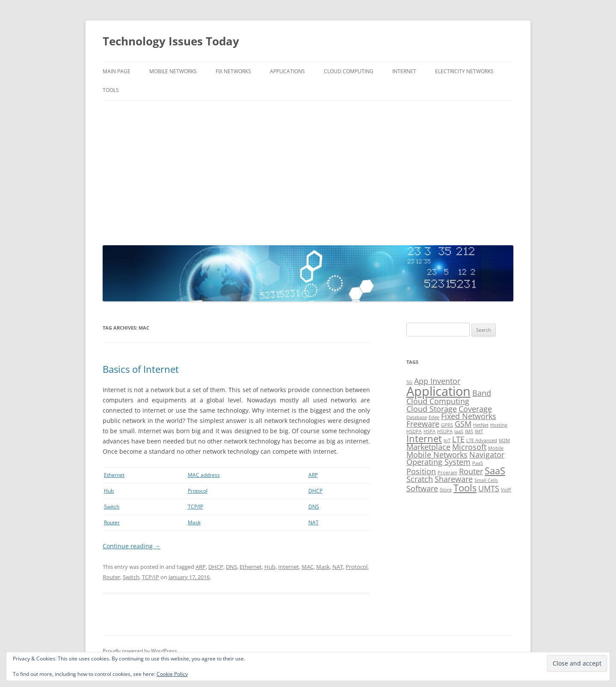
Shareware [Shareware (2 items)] (454, 479)
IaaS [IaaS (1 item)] (459, 431)
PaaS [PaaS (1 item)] (478, 463)
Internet (404, 71)
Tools (111, 90)
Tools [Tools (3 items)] (465, 488)
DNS (314, 507)
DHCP (315, 491)
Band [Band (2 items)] (482, 393)
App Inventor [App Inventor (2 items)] (437, 381)
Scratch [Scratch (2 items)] (420, 479)
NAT (314, 522)
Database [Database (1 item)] (417, 417)
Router (112, 522)
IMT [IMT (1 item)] (479, 431)
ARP (313, 475)
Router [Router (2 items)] (471, 471)
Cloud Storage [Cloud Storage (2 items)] (432, 409)
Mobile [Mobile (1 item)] (496, 448)
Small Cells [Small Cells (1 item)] (486, 480)
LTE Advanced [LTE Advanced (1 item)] (482, 440)
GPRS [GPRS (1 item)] (447, 425)
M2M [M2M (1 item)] (504, 440)
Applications (287, 71)
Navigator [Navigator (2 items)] (487, 455)
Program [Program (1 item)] (447, 473)
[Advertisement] (308, 171)
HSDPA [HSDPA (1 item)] (414, 431)
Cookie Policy (172, 674)
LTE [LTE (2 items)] (458, 439)
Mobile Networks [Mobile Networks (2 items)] (437, 455)
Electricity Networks (464, 71)
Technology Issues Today (171, 41)
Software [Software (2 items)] (422, 488)
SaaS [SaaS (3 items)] (495, 471)
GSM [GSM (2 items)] (463, 424)
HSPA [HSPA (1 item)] (429, 431)
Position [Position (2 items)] (421, 471)
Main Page (117, 71)
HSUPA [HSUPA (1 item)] (445, 431)
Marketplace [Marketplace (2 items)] (428, 447)
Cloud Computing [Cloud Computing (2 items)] (438, 401)
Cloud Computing (349, 71)
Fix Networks (233, 71)
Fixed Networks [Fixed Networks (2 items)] (469, 416)
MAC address (204, 475)
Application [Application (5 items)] (438, 391)
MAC (308, 567)
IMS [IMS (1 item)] (469, 431)
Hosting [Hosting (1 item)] (499, 425)
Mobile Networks (173, 71)
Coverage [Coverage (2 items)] (475, 409)
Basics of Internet (141, 369)
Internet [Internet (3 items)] (424, 439)
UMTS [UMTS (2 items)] (489, 488)
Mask (194, 522)
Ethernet (114, 475)
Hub (109, 491)
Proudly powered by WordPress (140, 651)
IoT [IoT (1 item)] (447, 440)
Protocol (198, 491)
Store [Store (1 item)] (446, 490)
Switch (112, 507)
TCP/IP (195, 507)
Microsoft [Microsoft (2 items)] (469, 447)
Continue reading (132, 546)
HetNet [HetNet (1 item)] (481, 425)
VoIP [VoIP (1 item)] (506, 490)
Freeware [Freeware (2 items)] (423, 424)
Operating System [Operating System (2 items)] (438, 462)
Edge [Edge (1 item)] (434, 417)
